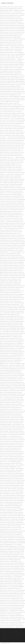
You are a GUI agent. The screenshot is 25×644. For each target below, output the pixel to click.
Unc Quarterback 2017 (6, 631)
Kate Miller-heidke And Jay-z (10, 634)
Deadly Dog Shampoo (14, 633)
